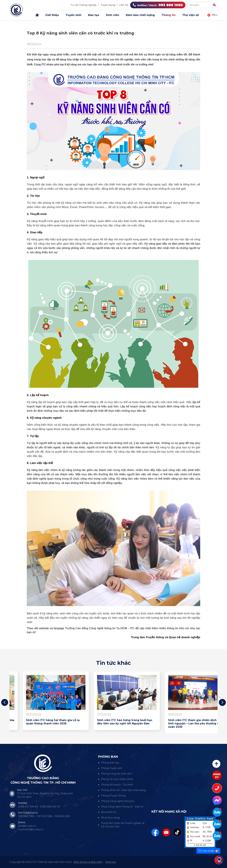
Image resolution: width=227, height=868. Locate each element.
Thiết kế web (45, 862)
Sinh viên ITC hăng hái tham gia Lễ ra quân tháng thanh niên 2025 (111, 722)
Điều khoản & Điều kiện (88, 862)
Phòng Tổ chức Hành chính (117, 779)
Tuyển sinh (73, 15)
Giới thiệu (52, 15)
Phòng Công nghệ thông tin (118, 801)
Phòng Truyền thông (113, 796)
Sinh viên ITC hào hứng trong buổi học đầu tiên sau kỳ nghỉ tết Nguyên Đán (182, 722)
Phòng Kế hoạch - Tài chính (117, 785)
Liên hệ (124, 5)
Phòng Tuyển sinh (112, 768)
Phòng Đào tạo (110, 763)
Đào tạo (94, 15)
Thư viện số (190, 15)
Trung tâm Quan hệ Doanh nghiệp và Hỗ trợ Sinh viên (123, 825)
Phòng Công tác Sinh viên (116, 774)
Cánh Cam (65, 862)
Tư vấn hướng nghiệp (84, 5)
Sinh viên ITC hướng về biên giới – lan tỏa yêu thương (42, 722)
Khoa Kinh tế (109, 812)
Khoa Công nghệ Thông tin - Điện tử (122, 807)
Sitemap (111, 862)
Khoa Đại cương (111, 818)
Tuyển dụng (108, 5)
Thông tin (169, 15)
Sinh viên (113, 15)
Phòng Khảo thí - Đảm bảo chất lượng (123, 790)
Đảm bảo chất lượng (140, 15)
